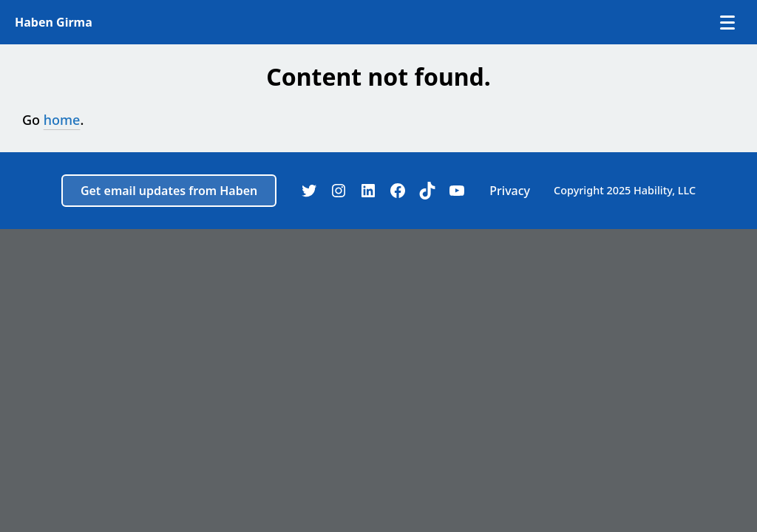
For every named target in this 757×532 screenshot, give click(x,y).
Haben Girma (54, 22)
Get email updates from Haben (169, 191)
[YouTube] (457, 191)
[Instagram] (339, 191)
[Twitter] (309, 191)
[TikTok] (427, 191)
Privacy (510, 191)
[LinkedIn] (368, 191)
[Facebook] (398, 191)
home (62, 120)
